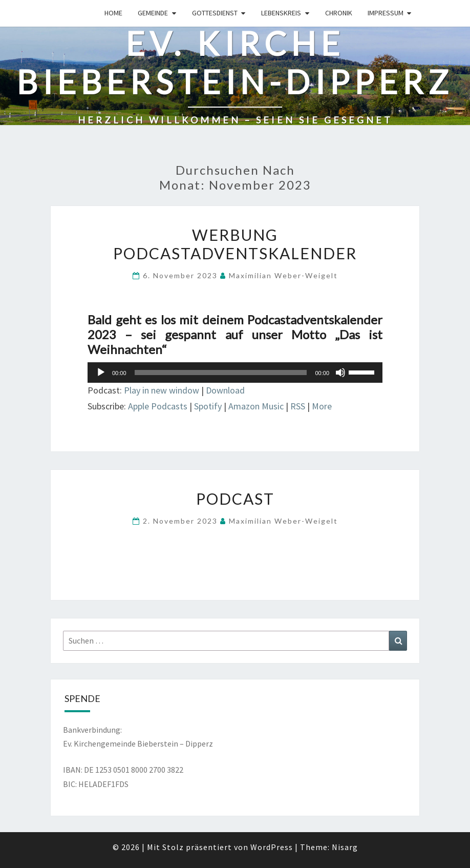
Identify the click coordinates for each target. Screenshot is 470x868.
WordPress (272, 847)
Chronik (339, 13)
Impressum (386, 13)
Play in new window (162, 390)
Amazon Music (256, 406)
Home (113, 13)
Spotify (208, 406)
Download (225, 390)
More (322, 406)
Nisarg (345, 847)
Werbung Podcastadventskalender (235, 244)
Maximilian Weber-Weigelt (283, 275)
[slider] (221, 373)
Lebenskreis (281, 13)
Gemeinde (153, 13)
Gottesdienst (215, 13)
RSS (298, 406)
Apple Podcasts (158, 406)
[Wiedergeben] (101, 373)
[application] (235, 373)
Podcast (235, 499)
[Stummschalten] (340, 373)
